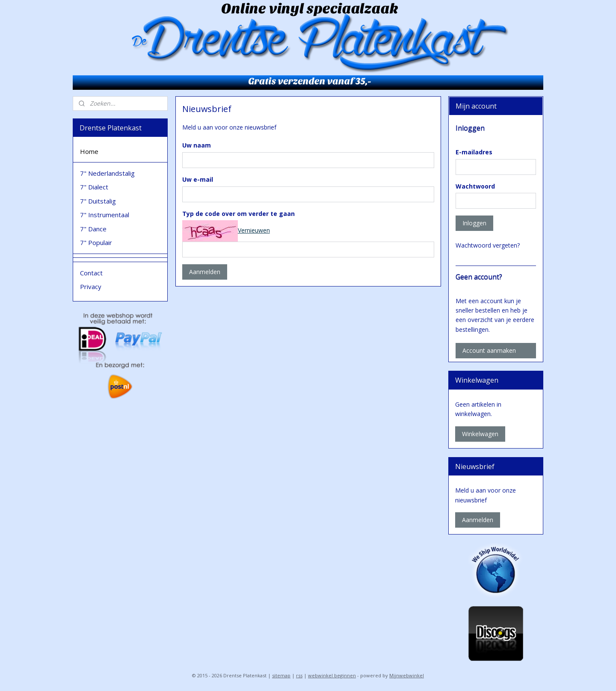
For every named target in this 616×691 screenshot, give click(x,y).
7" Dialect (94, 187)
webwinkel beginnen (332, 675)
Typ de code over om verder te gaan (238, 214)
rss (299, 675)
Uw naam (196, 145)
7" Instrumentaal (105, 215)
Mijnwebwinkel (407, 675)
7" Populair (96, 242)
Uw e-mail (197, 179)
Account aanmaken (489, 350)
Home (89, 151)
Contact (91, 273)
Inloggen (474, 223)
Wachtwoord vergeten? (488, 245)
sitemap (281, 675)
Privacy (91, 286)
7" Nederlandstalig (107, 173)
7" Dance (93, 229)
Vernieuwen (253, 230)
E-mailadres (474, 152)
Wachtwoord (475, 186)
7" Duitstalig (98, 201)
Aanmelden (204, 272)
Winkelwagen (480, 434)
